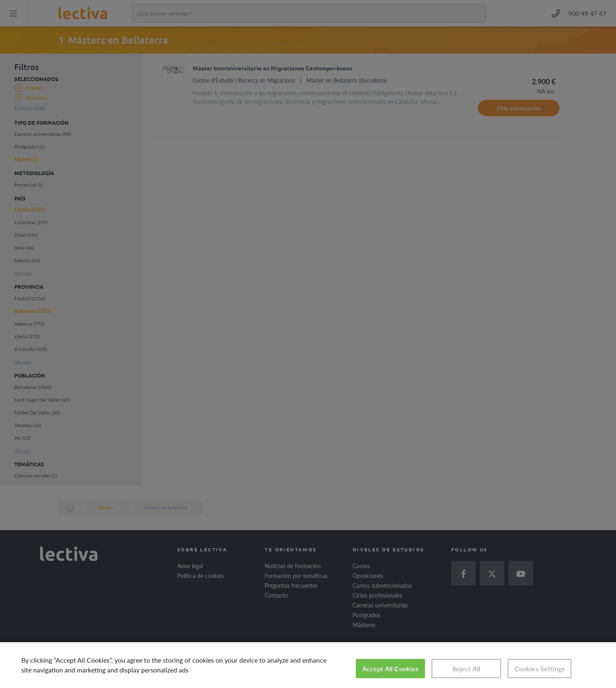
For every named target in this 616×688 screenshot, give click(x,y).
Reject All (466, 669)
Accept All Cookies (391, 669)
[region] (308, 665)
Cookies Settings (540, 669)
